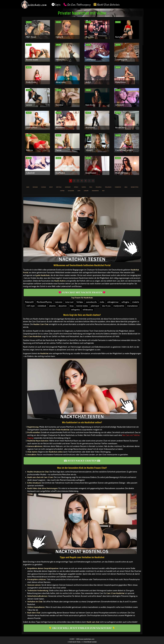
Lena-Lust (69, 302)
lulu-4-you (106, 306)
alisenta (52, 306)
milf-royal (31, 306)
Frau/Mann (108, 187)
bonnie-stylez (82, 306)
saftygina (125, 302)
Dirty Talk (59, 187)
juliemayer (95, 306)
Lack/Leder (71, 191)
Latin (79, 191)
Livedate (86, 191)
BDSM (28, 187)
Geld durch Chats (74, 642)
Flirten (84, 187)
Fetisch (76, 187)
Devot (51, 187)
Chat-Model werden (89, 642)
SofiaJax (80, 302)
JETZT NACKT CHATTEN (82, 461)
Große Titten (135, 187)
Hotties (62, 191)
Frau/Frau (99, 187)
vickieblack (42, 306)
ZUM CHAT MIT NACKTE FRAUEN (82, 292)
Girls (126, 187)
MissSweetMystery (44, 302)
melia (102, 302)
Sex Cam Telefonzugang (79, 5)
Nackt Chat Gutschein (108, 5)
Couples (43, 187)
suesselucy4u (91, 302)
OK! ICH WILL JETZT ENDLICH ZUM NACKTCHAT (82, 628)
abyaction (63, 306)
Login (58, 5)
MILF (103, 191)
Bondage (35, 187)
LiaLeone (59, 302)
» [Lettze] (93, 181)
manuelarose (132, 306)
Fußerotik (118, 187)
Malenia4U (29, 302)
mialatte (136, 302)
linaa (72, 306)
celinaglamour (113, 302)
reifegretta (75, 310)
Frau (91, 187)
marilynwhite (119, 306)
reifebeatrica (88, 310)
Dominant (68, 187)
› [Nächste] (89, 181)
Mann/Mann (95, 191)
